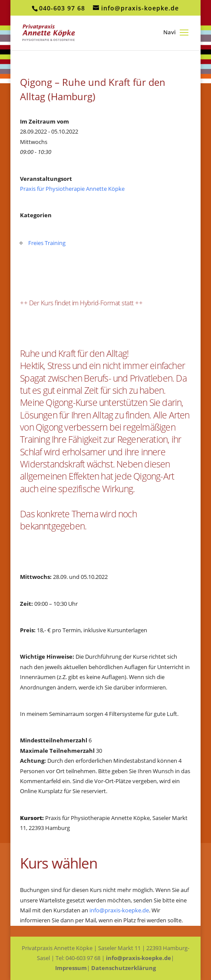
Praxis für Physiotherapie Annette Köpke (72, 189)
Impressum (71, 968)
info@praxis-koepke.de (119, 910)
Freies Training (47, 243)
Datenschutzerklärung (124, 968)
